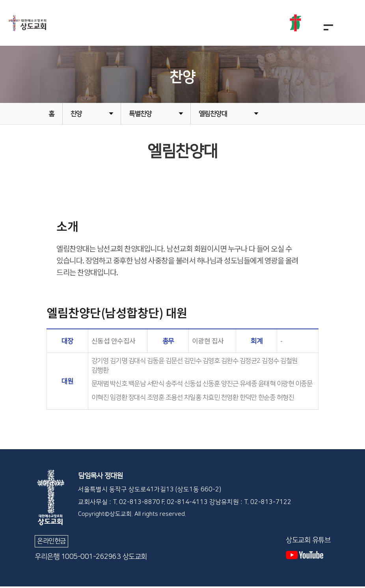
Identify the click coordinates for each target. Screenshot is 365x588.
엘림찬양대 (229, 115)
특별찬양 (156, 115)
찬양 (92, 115)
